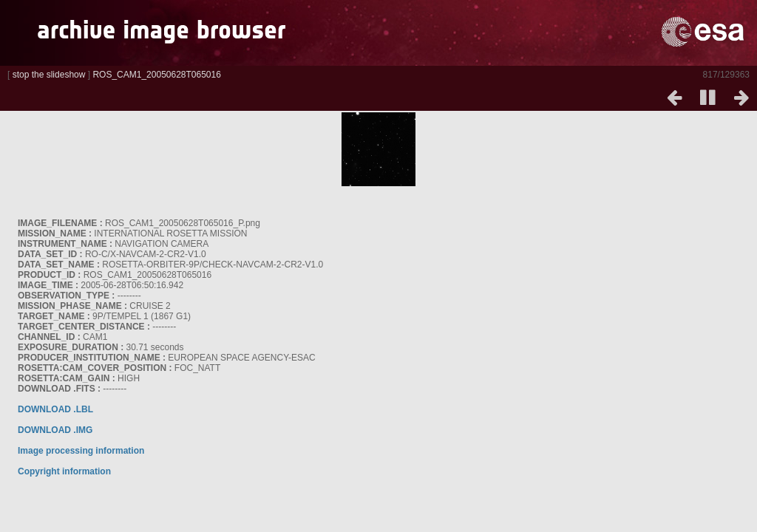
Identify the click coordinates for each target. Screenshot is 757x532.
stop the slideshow (49, 75)
